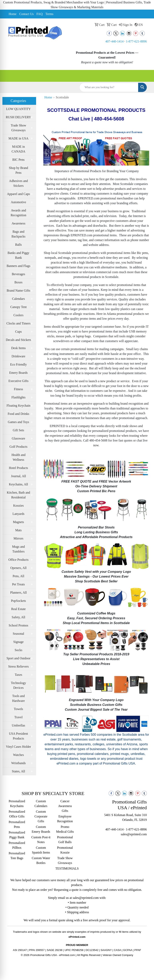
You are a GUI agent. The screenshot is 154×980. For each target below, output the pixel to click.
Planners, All (19, 593)
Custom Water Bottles (41, 860)
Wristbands (18, 763)
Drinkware (18, 356)
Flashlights (18, 397)
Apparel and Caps (19, 194)
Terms (49, 14)
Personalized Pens (17, 824)
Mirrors (19, 538)
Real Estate (18, 609)
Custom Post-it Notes (41, 840)
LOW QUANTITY (19, 109)
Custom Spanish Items (41, 850)
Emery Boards (18, 373)
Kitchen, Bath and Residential (18, 495)
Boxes (18, 282)
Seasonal (19, 634)
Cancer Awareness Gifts (65, 806)
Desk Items (18, 348)
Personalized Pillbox (17, 845)
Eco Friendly (18, 364)
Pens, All (18, 576)
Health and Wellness (18, 457)
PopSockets (19, 601)
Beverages (19, 274)
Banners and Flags (18, 266)
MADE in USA (18, 138)
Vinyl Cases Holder (18, 747)
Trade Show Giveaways (18, 128)
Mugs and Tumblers (18, 549)
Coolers (18, 315)
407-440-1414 (114, 41)
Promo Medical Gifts (65, 829)
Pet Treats (18, 584)
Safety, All (18, 617)
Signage (18, 642)
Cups (19, 332)
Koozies (18, 506)
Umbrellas (19, 725)
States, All (18, 771)
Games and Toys (18, 422)
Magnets (18, 522)
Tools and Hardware (18, 698)
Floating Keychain (19, 406)
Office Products (19, 560)
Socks (18, 650)
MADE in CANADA (18, 149)
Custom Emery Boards (41, 829)
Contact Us (26, 14)
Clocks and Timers (18, 323)
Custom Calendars (41, 804)
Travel (18, 717)
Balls (19, 245)
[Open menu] (146, 76)
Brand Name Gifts (18, 290)
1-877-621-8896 (136, 41)
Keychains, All (18, 484)
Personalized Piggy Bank (17, 835)
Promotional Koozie (65, 850)
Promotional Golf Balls (65, 840)
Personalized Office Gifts (17, 814)
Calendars (18, 299)
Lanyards (18, 514)
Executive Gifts (18, 381)
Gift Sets (18, 430)
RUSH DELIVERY (18, 117)
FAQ (40, 14)
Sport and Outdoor (18, 658)
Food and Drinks (18, 414)
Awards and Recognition (18, 213)
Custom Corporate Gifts (41, 816)
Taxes (18, 675)
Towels (18, 709)
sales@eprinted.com (134, 834)
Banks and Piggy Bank (18, 255)
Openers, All (19, 568)
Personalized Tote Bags (17, 856)
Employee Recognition (65, 819)
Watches (18, 755)
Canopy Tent (18, 307)
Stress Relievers (19, 666)
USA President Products (19, 736)
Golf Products (18, 447)
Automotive (18, 202)
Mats (18, 530)
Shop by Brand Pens (18, 170)
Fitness (18, 389)
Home (13, 14)
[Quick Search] (109, 87)
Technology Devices (18, 685)
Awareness (19, 223)
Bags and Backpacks (18, 234)
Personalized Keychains (17, 804)
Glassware (19, 438)
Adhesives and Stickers (18, 183)
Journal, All (19, 476)
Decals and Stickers (18, 340)
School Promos (18, 625)
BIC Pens (19, 160)
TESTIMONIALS (65, 868)
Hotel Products (18, 468)
